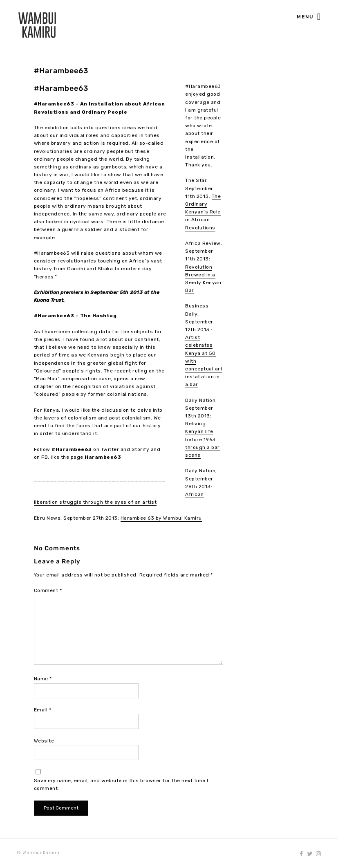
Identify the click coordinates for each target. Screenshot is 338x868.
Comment (48, 590)
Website (44, 741)
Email (43, 710)
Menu (309, 17)
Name (43, 679)
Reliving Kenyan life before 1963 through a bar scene (203, 439)
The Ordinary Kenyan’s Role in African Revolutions (203, 212)
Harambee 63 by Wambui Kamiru (161, 518)
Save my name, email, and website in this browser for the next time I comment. (121, 784)
